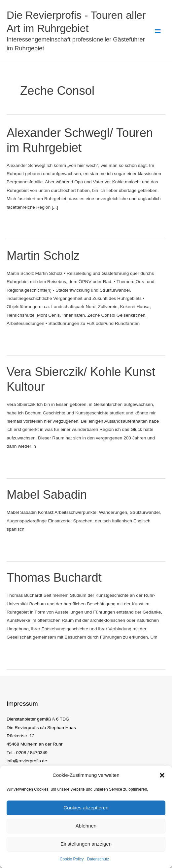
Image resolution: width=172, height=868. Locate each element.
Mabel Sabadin (47, 495)
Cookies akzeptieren (86, 808)
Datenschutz (98, 859)
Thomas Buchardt (54, 578)
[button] (162, 775)
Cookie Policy (72, 859)
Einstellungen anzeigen (86, 844)
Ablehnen (86, 826)
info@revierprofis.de (27, 761)
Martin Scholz (43, 256)
